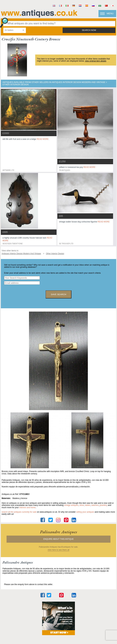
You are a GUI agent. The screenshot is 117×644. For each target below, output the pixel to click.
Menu (110, 13)
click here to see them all (58, 550)
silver (82, 505)
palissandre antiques (58, 532)
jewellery (103, 505)
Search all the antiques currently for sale (19, 512)
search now (89, 30)
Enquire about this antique (59, 539)
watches (95, 505)
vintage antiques (71, 505)
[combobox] (15, 30)
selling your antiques (85, 512)
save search (58, 294)
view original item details (96, 61)
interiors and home (27, 508)
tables (88, 505)
